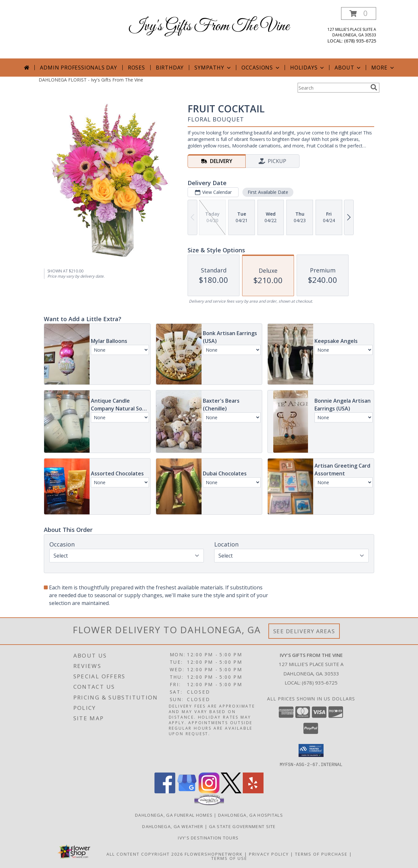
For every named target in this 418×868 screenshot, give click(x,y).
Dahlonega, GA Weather (173, 826)
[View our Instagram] (209, 791)
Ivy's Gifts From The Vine (209, 26)
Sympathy (213, 68)
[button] (359, 13)
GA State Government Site (242, 826)
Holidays (308, 68)
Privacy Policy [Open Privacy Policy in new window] (269, 854)
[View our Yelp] (253, 791)
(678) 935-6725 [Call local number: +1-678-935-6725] (360, 41)
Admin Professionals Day (78, 68)
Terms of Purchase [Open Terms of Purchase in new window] (321, 854)
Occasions (261, 68)
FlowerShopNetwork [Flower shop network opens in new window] (214, 854)
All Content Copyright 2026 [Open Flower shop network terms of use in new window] (145, 854)
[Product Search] (333, 88)
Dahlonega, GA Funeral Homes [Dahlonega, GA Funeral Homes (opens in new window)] (174, 815)
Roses (136, 68)
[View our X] (231, 791)
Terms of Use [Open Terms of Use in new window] (229, 858)
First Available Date (268, 192)
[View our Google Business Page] (187, 791)
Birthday (170, 68)
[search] (374, 87)
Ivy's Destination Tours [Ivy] (209, 837)
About (348, 68)
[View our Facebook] (165, 791)
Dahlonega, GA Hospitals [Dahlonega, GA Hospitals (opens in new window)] (251, 815)
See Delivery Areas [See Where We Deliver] (304, 631)
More (383, 68)
